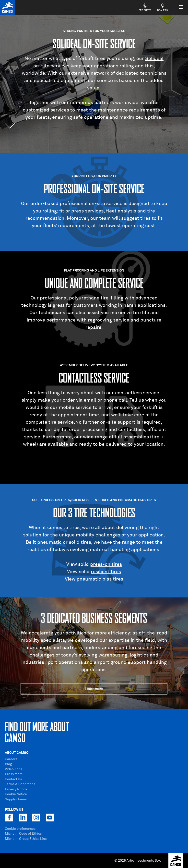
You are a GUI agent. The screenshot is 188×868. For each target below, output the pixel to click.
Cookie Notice (16, 794)
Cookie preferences (20, 829)
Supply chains (16, 799)
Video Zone (14, 769)
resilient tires (106, 572)
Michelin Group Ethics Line (26, 839)
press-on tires (106, 564)
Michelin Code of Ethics (23, 834)
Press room (14, 774)
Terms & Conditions (20, 784)
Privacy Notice (16, 789)
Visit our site (94, 463)
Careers (11, 759)
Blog (8, 764)
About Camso (17, 753)
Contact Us (13, 779)
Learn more (94, 689)
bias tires (113, 579)
